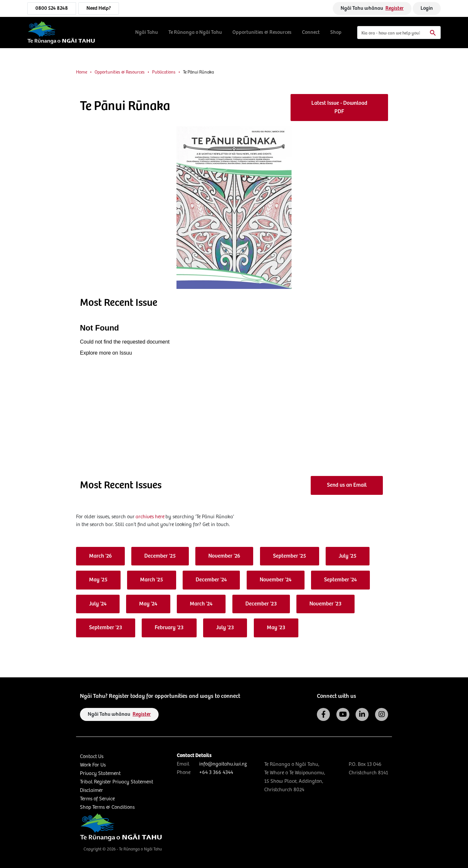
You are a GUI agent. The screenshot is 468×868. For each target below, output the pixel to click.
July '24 (98, 604)
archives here (150, 517)
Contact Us (92, 757)
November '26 (224, 556)
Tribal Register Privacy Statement (117, 782)
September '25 (290, 556)
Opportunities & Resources (262, 32)
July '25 (348, 556)
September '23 (106, 628)
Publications (164, 72)
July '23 (225, 628)
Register (395, 8)
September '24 (340, 580)
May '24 (148, 604)
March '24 (201, 604)
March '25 (152, 580)
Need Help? (99, 8)
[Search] (399, 33)
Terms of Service (97, 799)
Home (82, 72)
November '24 (276, 580)
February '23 (169, 628)
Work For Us (93, 765)
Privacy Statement (100, 773)
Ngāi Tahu (147, 32)
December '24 (211, 580)
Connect (311, 32)
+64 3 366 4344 (216, 773)
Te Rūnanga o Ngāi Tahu (195, 32)
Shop (336, 32)
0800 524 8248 (52, 8)
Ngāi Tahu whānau (372, 8)
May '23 (276, 628)
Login (427, 8)
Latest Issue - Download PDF (339, 108)
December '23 (261, 604)
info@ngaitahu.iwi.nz (223, 764)
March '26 (100, 556)
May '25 (98, 580)
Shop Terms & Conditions (107, 807)
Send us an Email (347, 485)
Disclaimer (91, 790)
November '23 (325, 604)
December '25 (160, 556)
